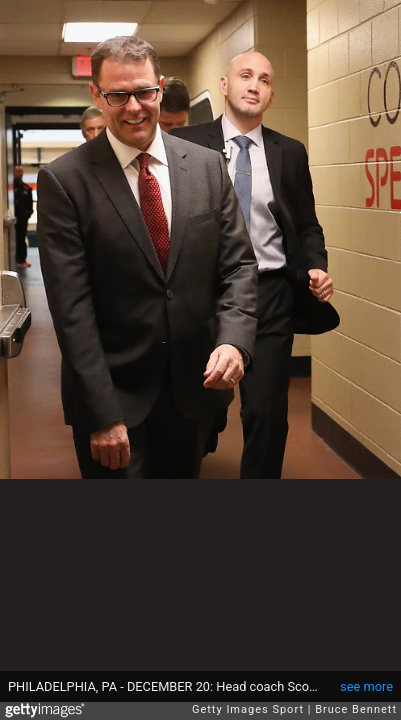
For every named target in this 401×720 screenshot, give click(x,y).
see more (366, 686)
